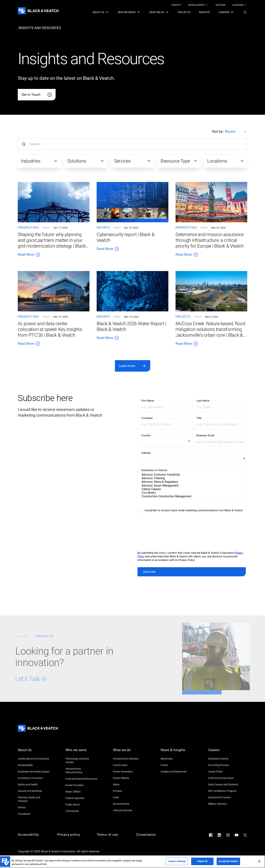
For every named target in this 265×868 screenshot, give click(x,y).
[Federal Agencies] (82, 798)
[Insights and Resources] (177, 772)
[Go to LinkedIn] (219, 835)
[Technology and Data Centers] (82, 760)
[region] (132, 862)
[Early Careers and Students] (224, 784)
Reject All (202, 861)
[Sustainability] (34, 765)
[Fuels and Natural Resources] (82, 779)
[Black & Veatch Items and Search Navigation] (170, 12)
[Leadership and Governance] (34, 759)
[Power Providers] (82, 785)
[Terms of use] (113, 835)
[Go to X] (245, 835)
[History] (34, 807)
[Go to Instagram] (228, 835)
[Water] (129, 784)
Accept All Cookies (228, 861)
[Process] (129, 791)
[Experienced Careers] (224, 797)
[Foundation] (34, 814)
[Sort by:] (236, 132)
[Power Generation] (129, 772)
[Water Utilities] (82, 792)
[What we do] (129, 752)
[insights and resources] (40, 28)
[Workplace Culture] (224, 759)
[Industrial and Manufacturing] (82, 770)
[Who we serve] (82, 752)
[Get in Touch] (37, 95)
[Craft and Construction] (224, 778)
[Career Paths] (224, 772)
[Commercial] (82, 811)
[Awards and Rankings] (34, 791)
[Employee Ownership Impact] (34, 772)
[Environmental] (129, 804)
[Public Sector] (82, 805)
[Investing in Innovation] (34, 778)
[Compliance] (152, 835)
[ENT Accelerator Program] (224, 791)
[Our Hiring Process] (224, 765)
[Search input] (132, 144)
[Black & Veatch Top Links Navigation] (209, 5)
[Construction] (129, 765)
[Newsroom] (177, 759)
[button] (245, 12)
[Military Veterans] (224, 804)
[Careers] (224, 752)
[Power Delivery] (129, 778)
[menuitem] (176, 5)
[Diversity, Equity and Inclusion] (34, 799)
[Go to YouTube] (236, 835)
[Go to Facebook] (211, 835)
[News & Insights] (177, 752)
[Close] (259, 861)
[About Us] (34, 752)
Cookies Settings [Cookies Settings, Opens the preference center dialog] (177, 861)
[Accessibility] (34, 835)
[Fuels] (129, 797)
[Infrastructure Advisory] (129, 759)
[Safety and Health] (34, 784)
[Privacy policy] (73, 835)
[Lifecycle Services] (129, 810)
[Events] (177, 765)
